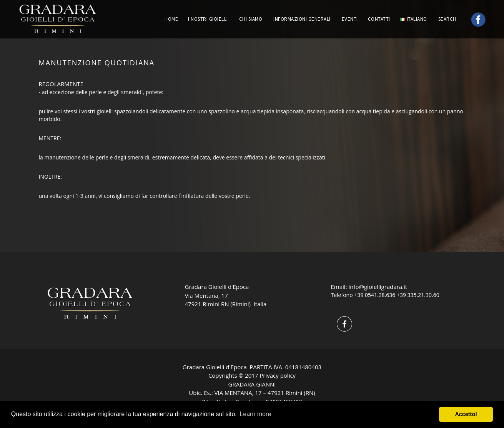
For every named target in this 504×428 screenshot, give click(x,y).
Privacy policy (278, 375)
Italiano (414, 19)
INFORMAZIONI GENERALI (302, 19)
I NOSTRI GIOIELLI (208, 19)
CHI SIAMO (251, 19)
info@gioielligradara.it (378, 287)
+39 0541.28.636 (375, 295)
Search (448, 19)
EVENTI (350, 19)
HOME (171, 19)
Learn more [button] (255, 414)
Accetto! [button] (466, 414)
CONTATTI (379, 19)
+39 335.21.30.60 (418, 295)
